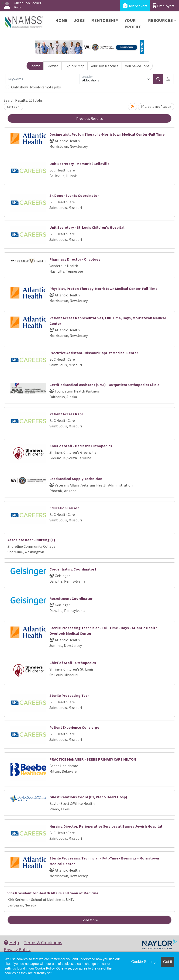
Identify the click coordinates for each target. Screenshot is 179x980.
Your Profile (133, 24)
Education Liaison (64, 508)
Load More (90, 920)
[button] (168, 79)
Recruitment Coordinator (71, 598)
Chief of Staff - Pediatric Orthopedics (81, 446)
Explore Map (74, 66)
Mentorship (105, 20)
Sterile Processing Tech (69, 695)
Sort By (12, 107)
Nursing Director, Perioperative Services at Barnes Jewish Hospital (106, 826)
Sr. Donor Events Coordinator (74, 195)
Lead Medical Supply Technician (76, 479)
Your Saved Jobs (137, 66)
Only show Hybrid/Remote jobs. (36, 87)
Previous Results (89, 118)
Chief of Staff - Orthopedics (73, 663)
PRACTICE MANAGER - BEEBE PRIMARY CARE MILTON (93, 759)
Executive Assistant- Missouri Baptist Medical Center (94, 353)
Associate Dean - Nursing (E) (31, 540)
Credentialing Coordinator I (73, 569)
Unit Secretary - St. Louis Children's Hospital (87, 227)
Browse (52, 66)
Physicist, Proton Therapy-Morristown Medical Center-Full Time (103, 289)
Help (11, 942)
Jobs (79, 20)
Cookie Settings (144, 962)
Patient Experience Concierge (74, 727)
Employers (164, 6)
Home (61, 20)
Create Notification (156, 107)
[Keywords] (42, 79)
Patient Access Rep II (67, 414)
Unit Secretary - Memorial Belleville (79, 164)
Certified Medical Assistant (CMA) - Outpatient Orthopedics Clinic (104, 385)
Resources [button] (160, 20)
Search (35, 66)
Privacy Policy (17, 949)
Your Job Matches (105, 66)
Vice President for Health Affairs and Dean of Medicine (53, 893)
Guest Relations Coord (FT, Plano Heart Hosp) (88, 797)
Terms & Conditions (43, 942)
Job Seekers (135, 6)
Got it (168, 962)
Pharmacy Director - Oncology (75, 259)
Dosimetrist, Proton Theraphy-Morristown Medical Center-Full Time (107, 134)
